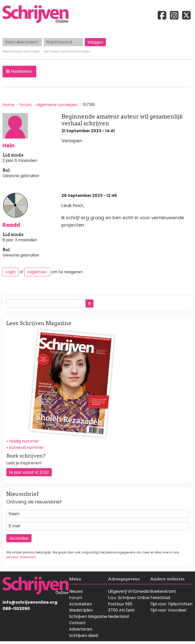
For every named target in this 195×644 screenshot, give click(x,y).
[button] (19, 72)
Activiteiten (80, 604)
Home (9, 105)
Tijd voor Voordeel (168, 610)
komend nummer (27, 447)
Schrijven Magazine (88, 616)
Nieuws (76, 591)
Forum (76, 598)
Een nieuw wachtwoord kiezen (67, 52)
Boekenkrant (163, 591)
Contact (77, 623)
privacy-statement (21, 557)
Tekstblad (160, 598)
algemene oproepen (57, 105)
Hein (9, 146)
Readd (11, 225)
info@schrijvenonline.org (30, 602)
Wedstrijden (81, 610)
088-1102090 (16, 609)
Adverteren (81, 629)
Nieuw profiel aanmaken (21, 52)
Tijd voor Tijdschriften (171, 604)
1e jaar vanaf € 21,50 (29, 472)
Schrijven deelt (84, 635)
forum (25, 105)
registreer (37, 272)
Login (10, 272)
